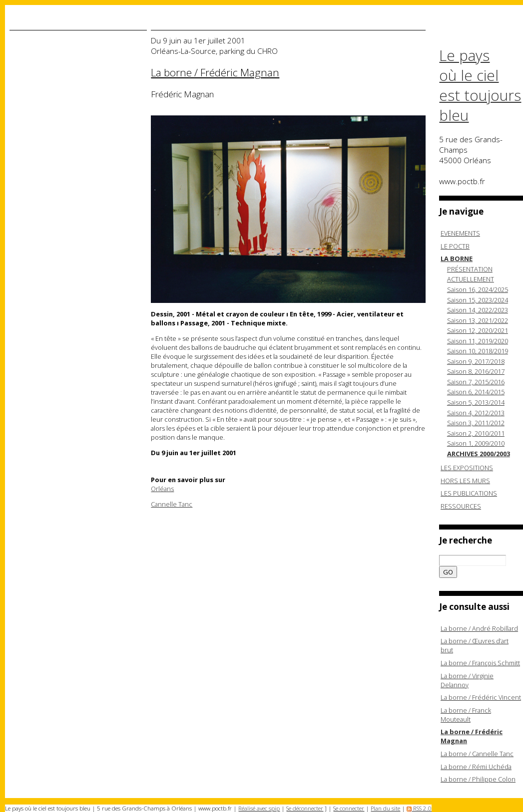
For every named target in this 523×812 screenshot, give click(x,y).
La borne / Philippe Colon (478, 779)
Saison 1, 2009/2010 (476, 443)
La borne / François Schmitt (480, 663)
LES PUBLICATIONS (469, 493)
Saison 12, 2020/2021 (478, 330)
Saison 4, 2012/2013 (476, 413)
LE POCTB (455, 246)
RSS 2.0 (419, 808)
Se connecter (349, 808)
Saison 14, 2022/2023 (478, 310)
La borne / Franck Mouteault (466, 715)
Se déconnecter (305, 808)
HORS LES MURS (465, 481)
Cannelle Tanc (172, 504)
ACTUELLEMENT (471, 279)
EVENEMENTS (460, 233)
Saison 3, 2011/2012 (476, 423)
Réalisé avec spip (259, 808)
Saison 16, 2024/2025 (478, 289)
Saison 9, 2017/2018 (476, 361)
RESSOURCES (461, 506)
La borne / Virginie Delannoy (467, 680)
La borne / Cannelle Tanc (477, 754)
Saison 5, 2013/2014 (476, 402)
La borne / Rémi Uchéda (476, 767)
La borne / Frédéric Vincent (481, 697)
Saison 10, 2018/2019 (478, 351)
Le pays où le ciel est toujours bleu (480, 85)
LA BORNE (457, 259)
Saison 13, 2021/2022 (478, 320)
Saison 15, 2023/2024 (478, 300)
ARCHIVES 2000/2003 (479, 454)
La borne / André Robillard (479, 628)
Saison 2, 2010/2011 (476, 433)
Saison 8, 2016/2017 (476, 371)
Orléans (162, 489)
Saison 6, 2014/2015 (476, 392)
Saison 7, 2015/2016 (476, 382)
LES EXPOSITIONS (467, 468)
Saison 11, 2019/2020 (478, 341)
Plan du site (385, 808)
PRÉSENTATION (470, 269)
